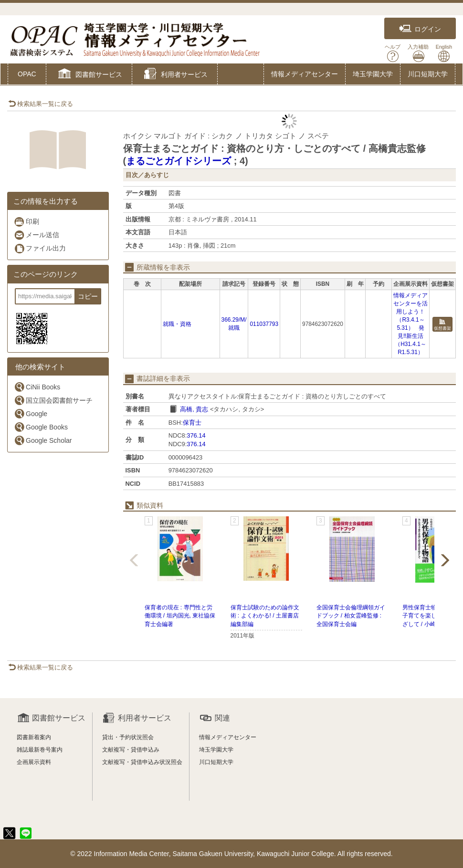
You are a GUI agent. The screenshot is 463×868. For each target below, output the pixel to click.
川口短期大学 (428, 74)
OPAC (27, 74)
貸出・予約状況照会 (128, 737)
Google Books (41, 427)
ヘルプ (393, 53)
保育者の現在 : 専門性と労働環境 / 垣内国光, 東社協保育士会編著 (180, 616)
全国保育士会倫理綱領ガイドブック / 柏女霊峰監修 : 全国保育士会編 (351, 616)
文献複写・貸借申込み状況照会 (142, 762)
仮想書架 (442, 325)
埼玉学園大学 (373, 74)
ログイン (420, 29)
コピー (88, 296)
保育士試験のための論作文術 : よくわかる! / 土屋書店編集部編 (265, 616)
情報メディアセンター (305, 74)
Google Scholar (43, 440)
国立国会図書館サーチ (53, 400)
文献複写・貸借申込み (131, 750)
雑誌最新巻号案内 (40, 750)
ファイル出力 (40, 248)
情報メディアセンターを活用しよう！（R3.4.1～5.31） (410, 312)
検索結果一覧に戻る (41, 104)
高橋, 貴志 (194, 409)
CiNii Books (37, 387)
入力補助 (418, 53)
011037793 (264, 324)
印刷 (26, 222)
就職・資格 (177, 324)
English (444, 53)
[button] (89, 75)
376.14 (196, 435)
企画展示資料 (34, 762)
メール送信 (37, 235)
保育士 (192, 423)
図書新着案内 (34, 737)
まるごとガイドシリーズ (179, 161)
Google (31, 413)
